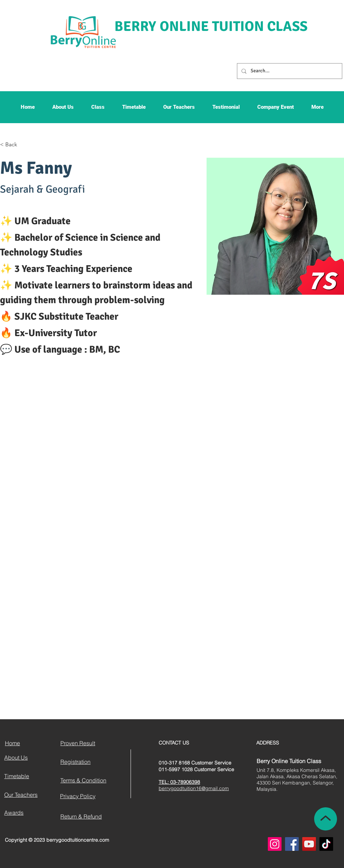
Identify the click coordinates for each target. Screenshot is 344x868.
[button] (63, 109)
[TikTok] (326, 844)
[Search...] (289, 71)
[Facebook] (292, 844)
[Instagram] (275, 844)
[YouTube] (309, 844)
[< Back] (14, 145)
